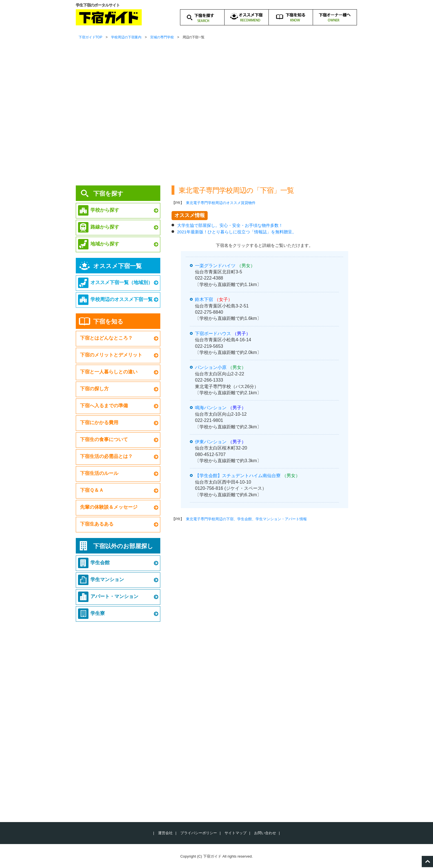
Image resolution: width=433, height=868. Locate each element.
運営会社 (165, 833)
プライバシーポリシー (199, 833)
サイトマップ (236, 833)
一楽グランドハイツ (215, 266)
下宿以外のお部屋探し (123, 546)
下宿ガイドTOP (90, 37)
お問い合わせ (265, 833)
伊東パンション (211, 442)
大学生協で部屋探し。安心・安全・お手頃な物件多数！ (230, 225)
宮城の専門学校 (162, 37)
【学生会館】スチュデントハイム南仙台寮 (238, 476)
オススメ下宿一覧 (117, 266)
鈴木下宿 (204, 299)
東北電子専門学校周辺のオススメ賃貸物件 (221, 203)
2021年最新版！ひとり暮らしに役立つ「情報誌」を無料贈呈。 (237, 232)
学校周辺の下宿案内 (126, 37)
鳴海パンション (211, 408)
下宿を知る (108, 321)
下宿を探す (108, 193)
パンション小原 (211, 367)
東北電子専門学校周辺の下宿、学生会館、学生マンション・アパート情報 (246, 519)
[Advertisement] (217, 132)
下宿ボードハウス (213, 334)
